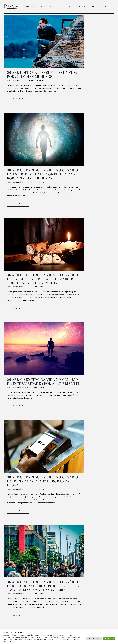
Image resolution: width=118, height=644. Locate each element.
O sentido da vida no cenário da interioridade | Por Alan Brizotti (43, 382)
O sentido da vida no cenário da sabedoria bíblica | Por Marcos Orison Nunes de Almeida (43, 279)
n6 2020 (25, 80)
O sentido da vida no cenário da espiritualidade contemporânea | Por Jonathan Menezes (43, 175)
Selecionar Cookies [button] (94, 638)
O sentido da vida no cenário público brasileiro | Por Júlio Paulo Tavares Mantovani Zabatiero (43, 586)
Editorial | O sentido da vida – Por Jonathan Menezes (44, 75)
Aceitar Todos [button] (109, 638)
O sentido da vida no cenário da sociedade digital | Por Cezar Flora (43, 482)
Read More (18, 99)
